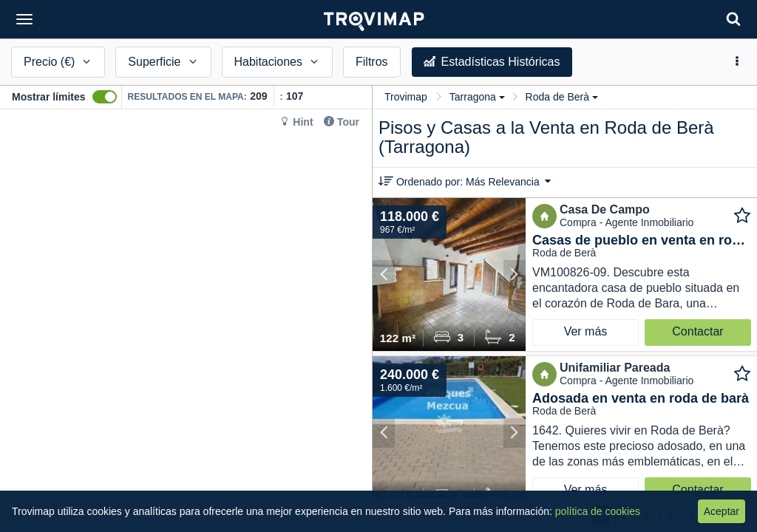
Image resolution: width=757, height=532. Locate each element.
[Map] (186, 321)
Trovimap (406, 97)
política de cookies (598, 511)
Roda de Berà (562, 97)
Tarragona (477, 97)
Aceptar (722, 511)
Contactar (697, 331)
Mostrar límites (49, 97)
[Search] (733, 19)
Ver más (586, 331)
